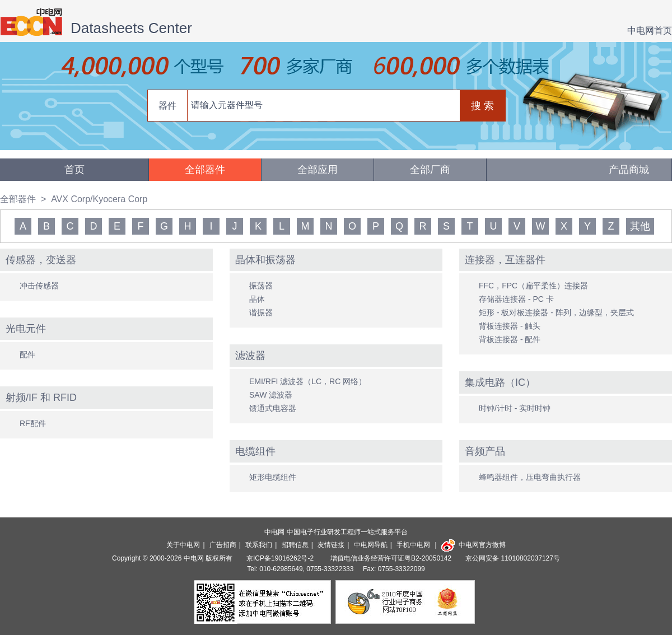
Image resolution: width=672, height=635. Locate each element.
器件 (167, 106)
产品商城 (629, 170)
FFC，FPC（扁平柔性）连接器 (533, 286)
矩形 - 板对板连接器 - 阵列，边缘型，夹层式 (556, 312)
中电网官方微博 (473, 545)
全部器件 (205, 170)
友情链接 (331, 545)
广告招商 (223, 545)
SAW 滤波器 (271, 395)
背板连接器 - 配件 (510, 339)
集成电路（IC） (500, 382)
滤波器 (250, 356)
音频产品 (485, 451)
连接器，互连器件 (505, 260)
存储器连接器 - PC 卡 (516, 299)
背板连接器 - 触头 (510, 326)
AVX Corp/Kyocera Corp (99, 199)
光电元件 (26, 329)
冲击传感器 (39, 286)
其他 (640, 226)
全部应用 (318, 170)
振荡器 (261, 286)
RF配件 (33, 423)
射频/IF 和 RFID (41, 398)
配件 (27, 354)
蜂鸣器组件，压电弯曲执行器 (530, 477)
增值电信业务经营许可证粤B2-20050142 (391, 558)
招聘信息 (295, 545)
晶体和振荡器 (265, 260)
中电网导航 (371, 545)
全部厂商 (430, 170)
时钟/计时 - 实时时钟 (515, 408)
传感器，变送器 (41, 260)
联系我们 (259, 545)
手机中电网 (413, 545)
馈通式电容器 (273, 408)
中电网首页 (650, 31)
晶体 (257, 299)
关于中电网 (183, 545)
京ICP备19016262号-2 (281, 558)
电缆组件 (255, 451)
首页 (74, 170)
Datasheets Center (131, 28)
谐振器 (261, 312)
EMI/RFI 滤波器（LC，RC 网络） (308, 381)
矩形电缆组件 (273, 477)
